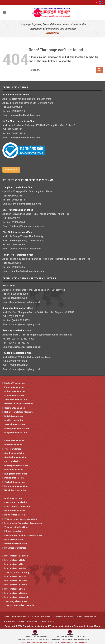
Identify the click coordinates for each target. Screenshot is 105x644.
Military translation (15, 515)
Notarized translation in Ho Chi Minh (58, 616)
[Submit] (99, 70)
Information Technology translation (23, 523)
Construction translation (17, 507)
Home (6, 616)
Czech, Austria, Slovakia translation (23, 535)
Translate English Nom (16, 527)
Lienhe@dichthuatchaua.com (25, 204)
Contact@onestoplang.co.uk (25, 302)
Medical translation (15, 511)
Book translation (13, 498)
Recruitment (32, 621)
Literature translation (16, 502)
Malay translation (14, 540)
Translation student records (19, 605)
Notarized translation (86, 616)
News (43, 621)
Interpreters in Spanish (16, 597)
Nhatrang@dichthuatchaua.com (27, 226)
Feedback (11, 170)
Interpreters (10, 621)
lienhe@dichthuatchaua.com (25, 115)
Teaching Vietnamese (16, 601)
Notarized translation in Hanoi (25, 616)
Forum (51, 621)
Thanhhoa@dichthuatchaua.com (27, 271)
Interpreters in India (15, 589)
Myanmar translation (15, 548)
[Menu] (4, 12)
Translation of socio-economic (21, 519)
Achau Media (94, 626)
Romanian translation (16, 544)
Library (21, 621)
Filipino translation (14, 531)
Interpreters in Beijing (16, 593)
